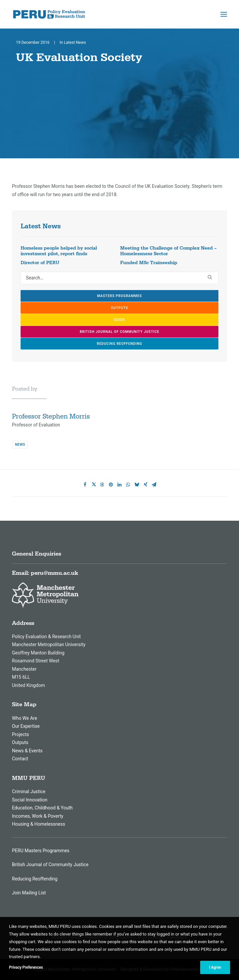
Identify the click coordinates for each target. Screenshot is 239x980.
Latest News (75, 42)
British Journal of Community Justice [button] (119, 332)
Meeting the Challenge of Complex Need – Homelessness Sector (168, 251)
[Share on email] (154, 485)
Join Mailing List (29, 893)
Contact (20, 759)
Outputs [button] (119, 308)
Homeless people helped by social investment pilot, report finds (59, 251)
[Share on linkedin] (119, 485)
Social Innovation (30, 800)
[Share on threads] (102, 485)
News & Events (27, 751)
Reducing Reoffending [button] (120, 344)
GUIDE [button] (119, 320)
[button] (224, 14)
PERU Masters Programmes (41, 851)
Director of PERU (40, 263)
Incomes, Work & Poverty (38, 816)
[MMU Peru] (49, 14)
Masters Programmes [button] (119, 296)
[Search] (119, 278)
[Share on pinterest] (111, 485)
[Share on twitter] (94, 485)
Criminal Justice (29, 792)
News (20, 445)
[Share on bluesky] (137, 485)
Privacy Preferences (26, 967)
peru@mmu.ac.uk (54, 573)
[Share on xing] (145, 485)
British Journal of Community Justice (50, 865)
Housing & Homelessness (39, 824)
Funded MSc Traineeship (149, 263)
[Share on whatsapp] (128, 485)
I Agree (215, 967)
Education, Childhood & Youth (42, 808)
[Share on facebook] (85, 485)
